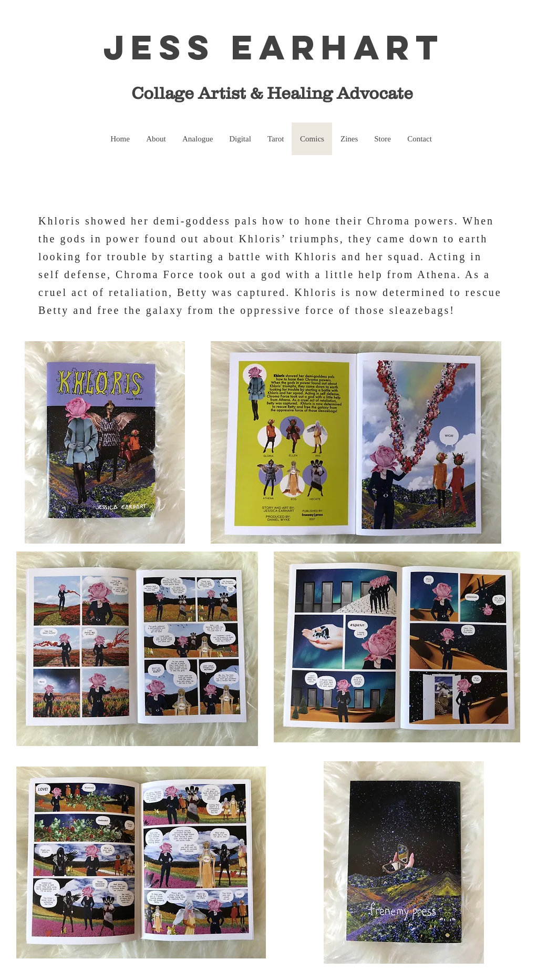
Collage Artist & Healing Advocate (266, 93)
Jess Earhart (274, 47)
